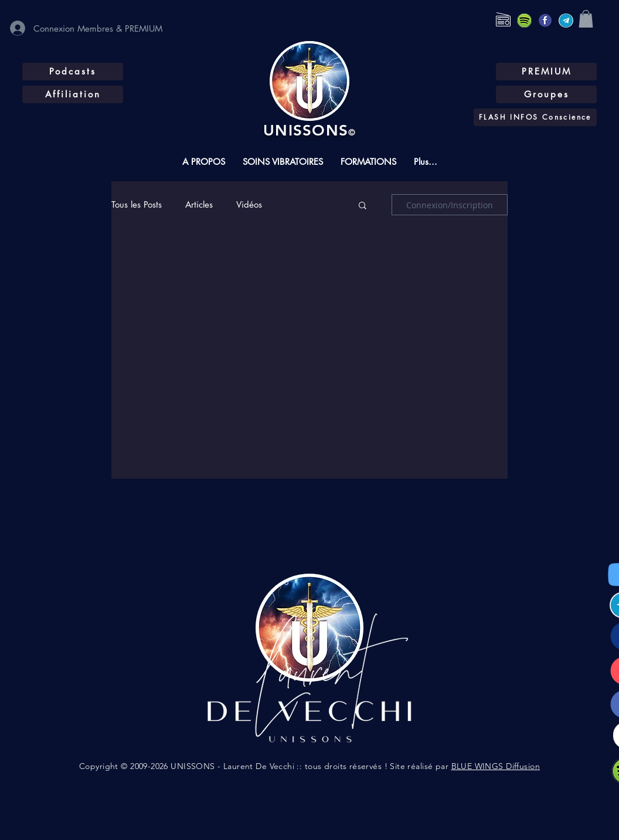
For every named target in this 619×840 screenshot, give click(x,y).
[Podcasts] (73, 72)
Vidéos (249, 205)
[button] (586, 19)
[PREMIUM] (546, 72)
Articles (199, 205)
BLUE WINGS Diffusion (496, 766)
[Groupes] (546, 94)
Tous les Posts (137, 205)
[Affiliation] (73, 94)
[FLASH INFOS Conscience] (535, 117)
